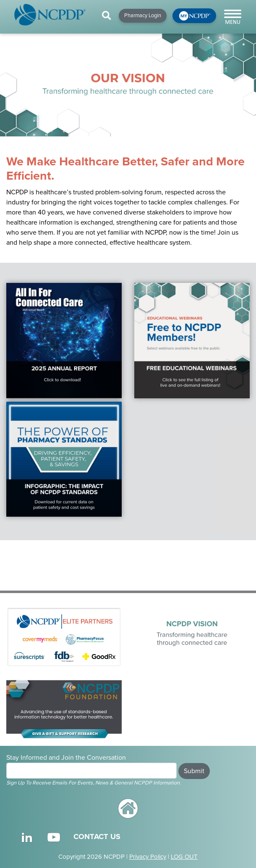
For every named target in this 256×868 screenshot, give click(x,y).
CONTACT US (97, 837)
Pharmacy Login (143, 16)
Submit (194, 771)
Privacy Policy (148, 857)
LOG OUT (184, 857)
